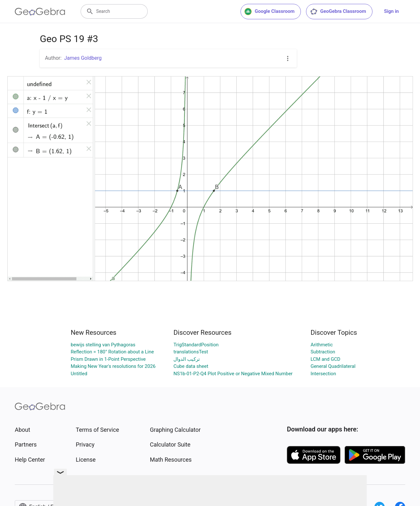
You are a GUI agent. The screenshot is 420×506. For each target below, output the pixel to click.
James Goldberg (83, 58)
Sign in (391, 11)
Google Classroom (269, 12)
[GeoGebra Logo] (40, 12)
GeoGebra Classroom (338, 12)
